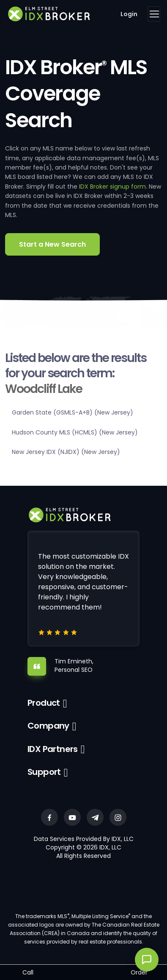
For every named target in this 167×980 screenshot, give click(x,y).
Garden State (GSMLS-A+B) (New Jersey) (73, 412)
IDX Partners (53, 749)
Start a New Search (52, 244)
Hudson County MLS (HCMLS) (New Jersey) (75, 432)
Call (28, 972)
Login (129, 14)
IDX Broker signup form (112, 187)
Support (44, 772)
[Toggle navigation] (154, 14)
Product (44, 703)
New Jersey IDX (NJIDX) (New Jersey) (66, 452)
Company (48, 726)
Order (139, 972)
